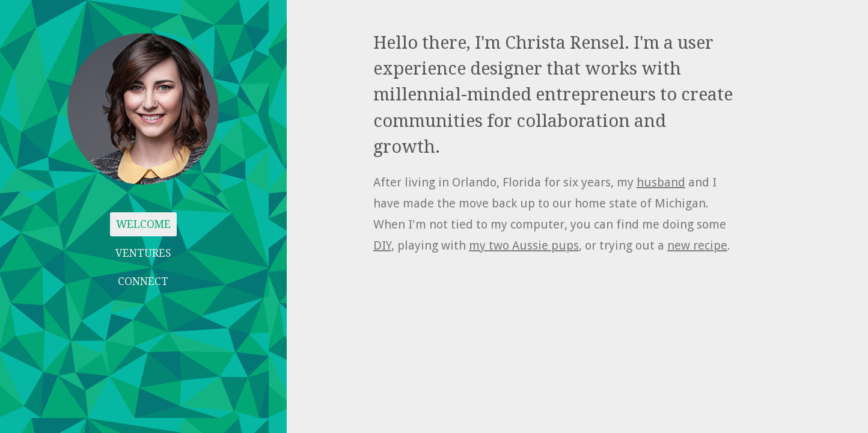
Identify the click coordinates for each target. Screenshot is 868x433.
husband (661, 182)
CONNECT (143, 281)
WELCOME (143, 224)
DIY (382, 245)
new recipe (697, 245)
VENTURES (143, 253)
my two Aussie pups (524, 245)
